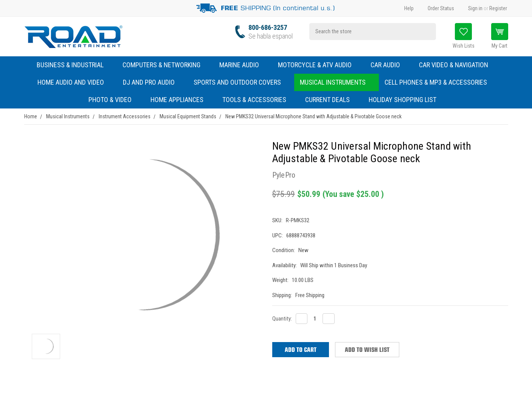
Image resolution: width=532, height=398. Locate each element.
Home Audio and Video (74, 82)
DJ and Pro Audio (153, 82)
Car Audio (389, 65)
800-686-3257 (268, 27)
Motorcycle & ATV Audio (319, 65)
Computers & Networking (165, 65)
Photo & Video (114, 100)
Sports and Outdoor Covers (241, 82)
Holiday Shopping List (402, 100)
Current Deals (327, 100)
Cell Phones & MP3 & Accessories (440, 82)
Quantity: (282, 319)
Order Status (441, 8)
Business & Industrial (70, 65)
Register (498, 8)
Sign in (475, 8)
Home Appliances (181, 100)
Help (409, 8)
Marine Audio (243, 65)
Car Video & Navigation (457, 65)
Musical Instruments (337, 82)
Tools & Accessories (254, 100)
